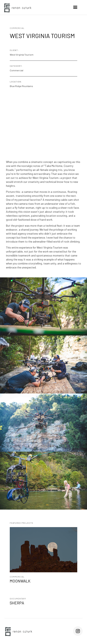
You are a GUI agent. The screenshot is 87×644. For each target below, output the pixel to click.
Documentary (18, 599)
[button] (75, 7)
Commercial (17, 577)
